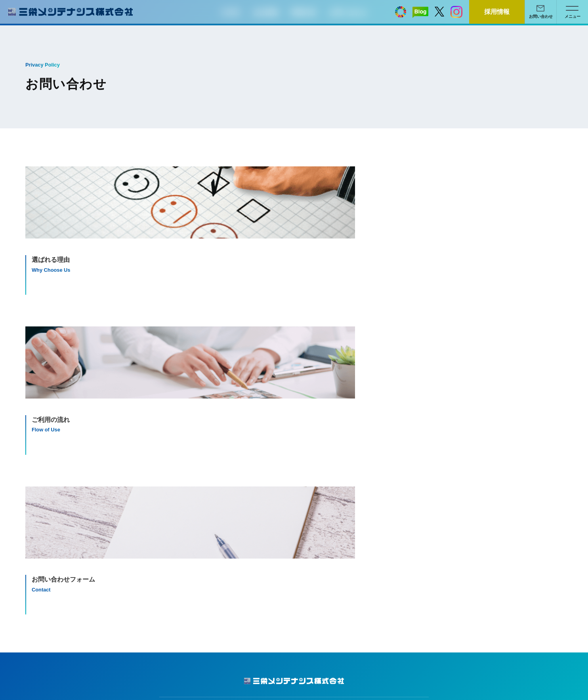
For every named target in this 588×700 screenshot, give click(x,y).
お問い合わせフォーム (470, 496)
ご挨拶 (174, 473)
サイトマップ (43, 484)
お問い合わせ (459, 462)
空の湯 (312, 507)
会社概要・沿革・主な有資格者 (204, 484)
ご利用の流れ (459, 484)
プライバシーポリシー (54, 496)
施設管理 (315, 473)
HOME (35, 462)
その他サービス (323, 519)
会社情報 (176, 462)
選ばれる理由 (459, 473)
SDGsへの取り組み (189, 519)
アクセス (176, 496)
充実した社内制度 (187, 507)
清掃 (309, 484)
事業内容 (315, 462)
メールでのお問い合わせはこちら (367, 392)
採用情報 (38, 507)
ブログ (35, 473)
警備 (309, 496)
